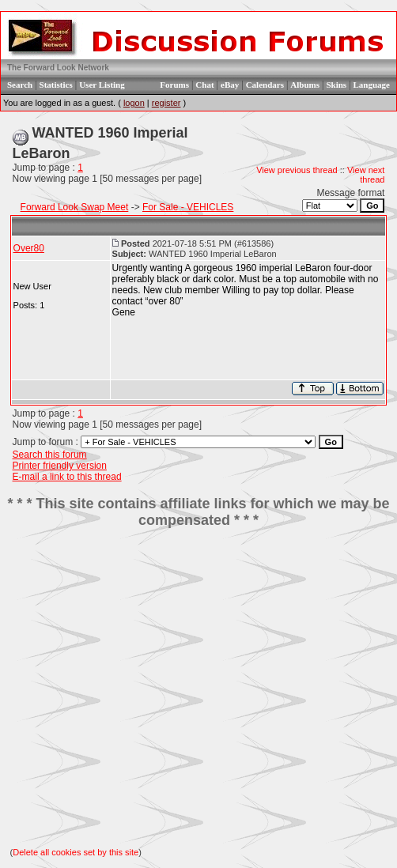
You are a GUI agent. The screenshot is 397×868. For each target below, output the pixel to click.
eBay (230, 85)
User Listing (102, 85)
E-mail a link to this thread (67, 477)
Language (372, 85)
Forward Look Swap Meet (75, 207)
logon (134, 103)
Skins (336, 85)
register (166, 103)
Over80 (29, 248)
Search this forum (50, 455)
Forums (174, 85)
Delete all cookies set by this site (76, 852)
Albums (305, 85)
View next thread (366, 175)
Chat (204, 85)
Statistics (56, 85)
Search (20, 85)
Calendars (265, 85)
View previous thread (297, 170)
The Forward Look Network (58, 68)
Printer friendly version (60, 466)
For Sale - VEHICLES (188, 207)
